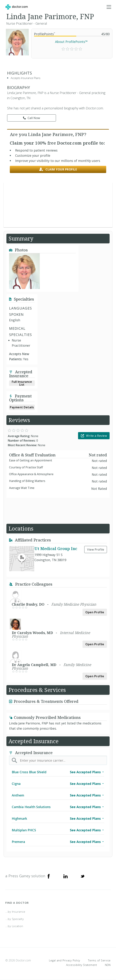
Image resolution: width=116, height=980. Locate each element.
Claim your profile (58, 169)
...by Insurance (15, 912)
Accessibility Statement (82, 965)
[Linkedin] (66, 876)
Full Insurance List (22, 383)
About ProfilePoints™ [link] (71, 42)
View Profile (96, 550)
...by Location (14, 926)
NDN (108, 965)
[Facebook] (49, 876)
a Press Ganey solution (25, 876)
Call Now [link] (32, 118)
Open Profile (95, 612)
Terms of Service (99, 960)
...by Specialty (15, 919)
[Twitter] (83, 876)
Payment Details (22, 407)
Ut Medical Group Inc (56, 549)
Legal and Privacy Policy (65, 960)
